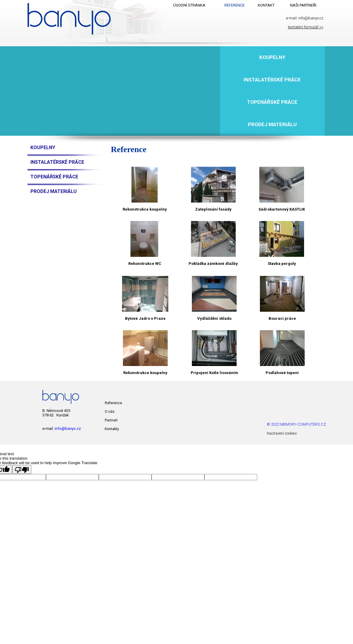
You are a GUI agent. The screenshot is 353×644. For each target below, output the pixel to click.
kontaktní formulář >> (306, 27)
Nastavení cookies (282, 433)
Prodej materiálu (272, 124)
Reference (113, 403)
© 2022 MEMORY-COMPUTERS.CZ (296, 424)
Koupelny (272, 57)
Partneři (111, 420)
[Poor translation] (22, 470)
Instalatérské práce (272, 80)
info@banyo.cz (311, 18)
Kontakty (112, 429)
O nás (110, 412)
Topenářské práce (272, 102)
